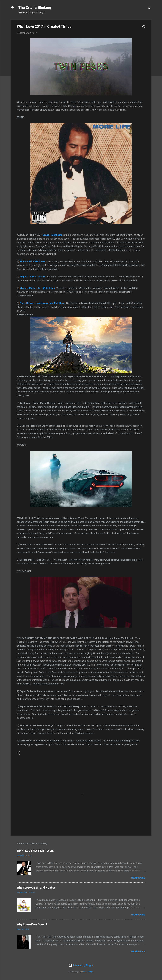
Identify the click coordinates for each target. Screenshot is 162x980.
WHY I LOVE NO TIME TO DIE (35, 851)
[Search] (150, 9)
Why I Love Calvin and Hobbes (36, 888)
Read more (138, 878)
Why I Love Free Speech (32, 924)
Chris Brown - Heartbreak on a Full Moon (42, 303)
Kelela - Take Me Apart (32, 261)
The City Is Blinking (35, 8)
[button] (143, 27)
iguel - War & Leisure (34, 277)
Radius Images (88, 972)
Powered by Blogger (81, 965)
